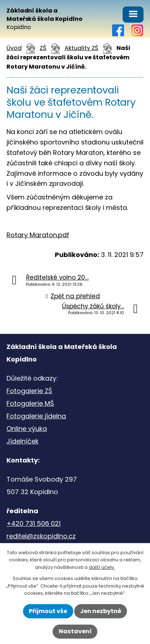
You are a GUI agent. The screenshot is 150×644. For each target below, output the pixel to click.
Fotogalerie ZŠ (29, 391)
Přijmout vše (48, 611)
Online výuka (27, 429)
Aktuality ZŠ (81, 48)
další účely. (102, 567)
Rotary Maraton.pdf (38, 235)
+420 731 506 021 (34, 523)
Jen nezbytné (101, 611)
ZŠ (43, 48)
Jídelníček (23, 441)
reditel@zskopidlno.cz (41, 536)
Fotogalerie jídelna (36, 416)
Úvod (14, 48)
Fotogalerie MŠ (30, 403)
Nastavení (75, 631)
